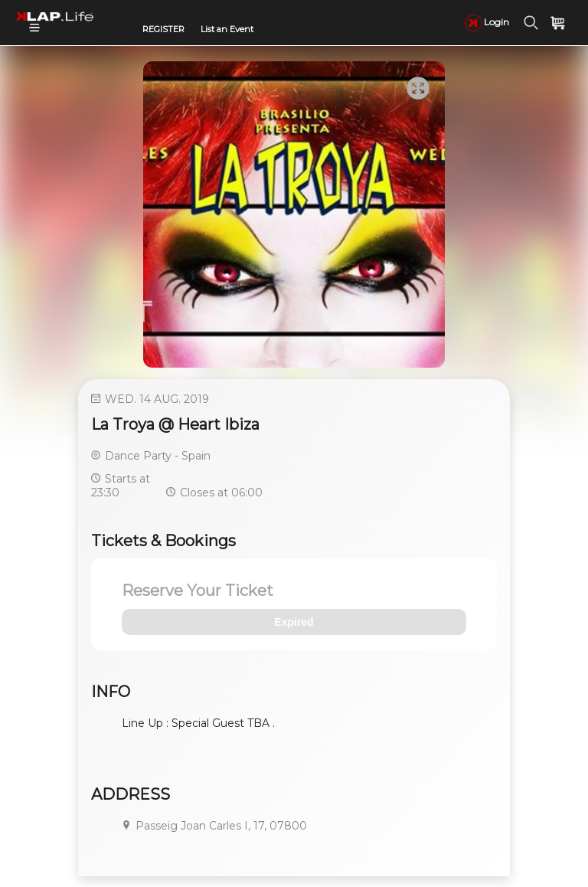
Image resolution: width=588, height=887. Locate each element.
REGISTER (163, 29)
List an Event (227, 29)
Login (487, 22)
